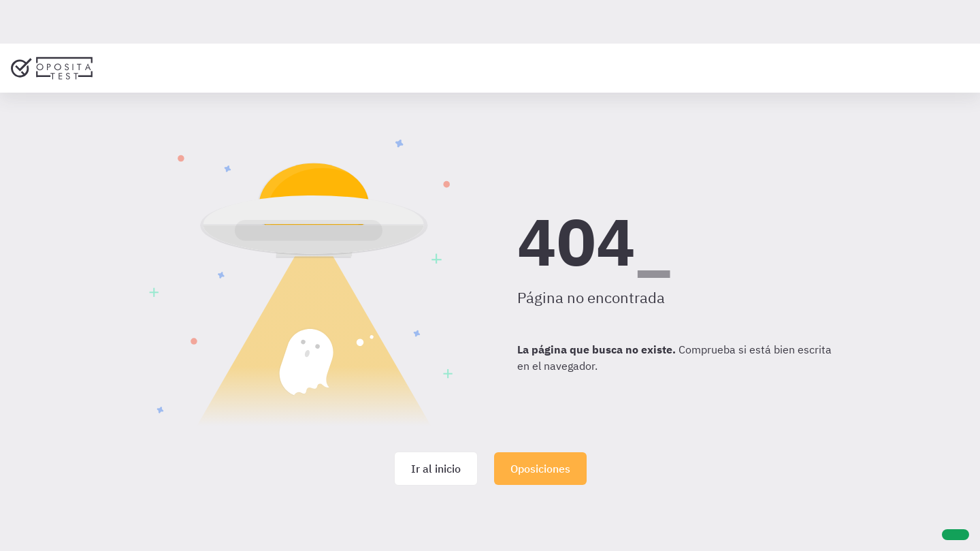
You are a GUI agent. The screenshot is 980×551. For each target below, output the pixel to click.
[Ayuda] (955, 535)
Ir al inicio (436, 469)
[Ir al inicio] (52, 68)
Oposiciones (540, 469)
